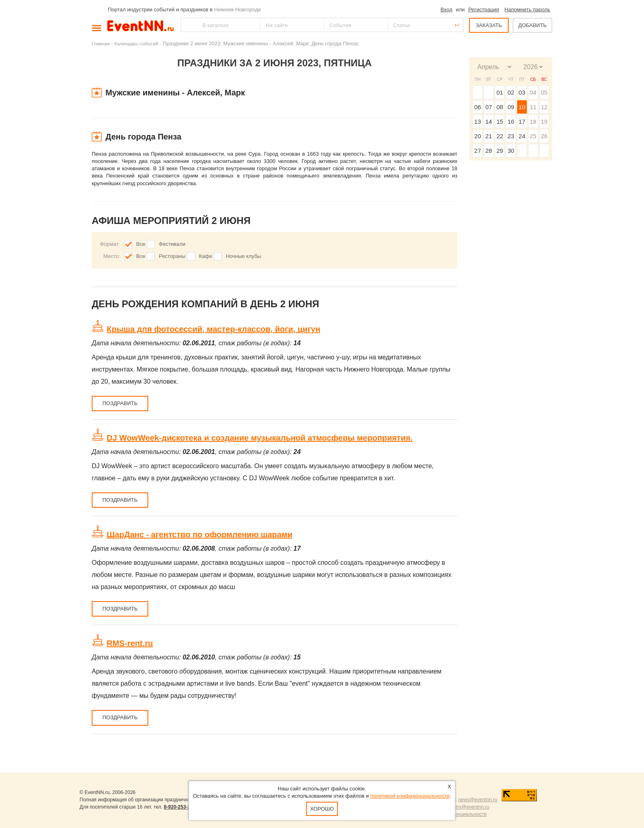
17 (522, 121)
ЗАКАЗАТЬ (489, 25)
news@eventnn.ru (478, 800)
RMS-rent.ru (130, 643)
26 (544, 136)
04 (533, 92)
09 (511, 107)
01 (500, 92)
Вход (446, 10)
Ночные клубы (243, 256)
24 (522, 136)
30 (511, 151)
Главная (101, 43)
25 (533, 136)
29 (500, 151)
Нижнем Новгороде (238, 10)
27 (478, 151)
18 (533, 121)
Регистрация (484, 10)
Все (141, 244)
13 (478, 121)
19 (544, 121)
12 (544, 107)
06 (478, 107)
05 (544, 92)
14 (489, 121)
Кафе (206, 256)
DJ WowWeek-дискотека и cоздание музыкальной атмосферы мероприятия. (260, 438)
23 (511, 136)
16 (511, 121)
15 (500, 121)
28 (489, 151)
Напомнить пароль (527, 10)
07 (489, 107)
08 (500, 107)
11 (533, 107)
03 (522, 92)
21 (489, 136)
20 (478, 136)
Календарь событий (136, 43)
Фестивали (172, 244)
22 (500, 136)
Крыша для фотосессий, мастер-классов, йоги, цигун (214, 329)
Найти (187, 25)
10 (522, 107)
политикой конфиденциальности (410, 796)
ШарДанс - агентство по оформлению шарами (200, 534)
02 (511, 92)
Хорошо (322, 809)
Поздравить (120, 403)
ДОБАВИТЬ (532, 25)
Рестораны (172, 256)
